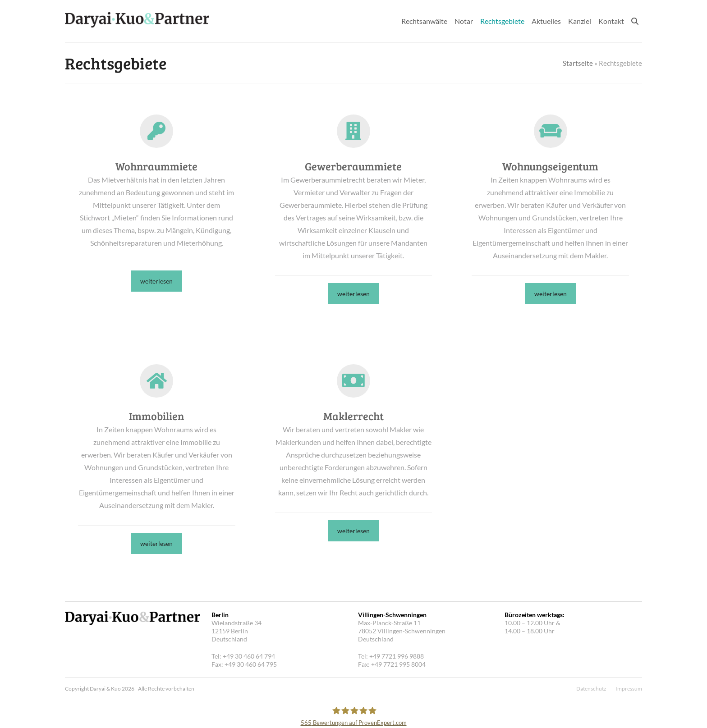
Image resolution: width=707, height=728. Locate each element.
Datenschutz (591, 689)
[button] (635, 21)
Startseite (578, 63)
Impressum (629, 689)
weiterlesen (156, 281)
